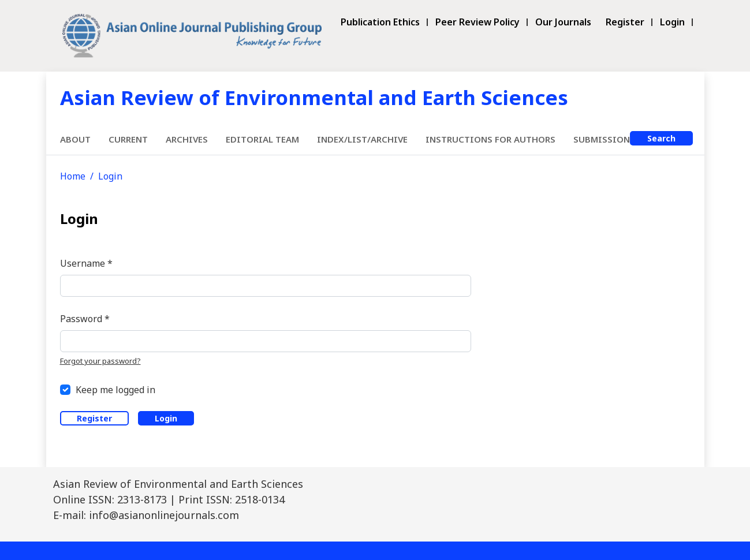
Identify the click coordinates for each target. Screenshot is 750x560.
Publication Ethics (380, 22)
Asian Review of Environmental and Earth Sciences (314, 97)
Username (86, 263)
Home (73, 176)
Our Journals (563, 22)
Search (661, 138)
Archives (187, 139)
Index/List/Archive (362, 139)
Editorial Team (262, 139)
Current (128, 139)
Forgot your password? (100, 361)
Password (85, 318)
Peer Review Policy (477, 22)
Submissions (604, 139)
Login (672, 22)
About (75, 139)
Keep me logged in (115, 390)
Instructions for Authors (490, 139)
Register (625, 22)
